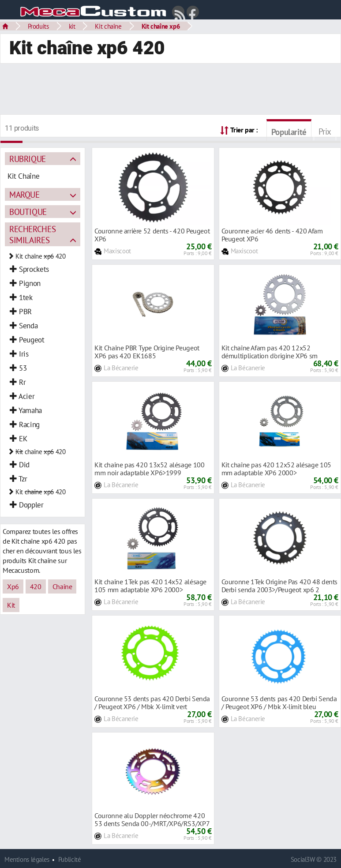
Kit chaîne (108, 26)
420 (36, 586)
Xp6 (13, 586)
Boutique (28, 212)
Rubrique (28, 159)
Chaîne (62, 586)
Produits (38, 26)
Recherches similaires (32, 234)
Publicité (70, 859)
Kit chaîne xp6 (161, 26)
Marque (24, 194)
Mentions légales (27, 859)
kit (72, 26)
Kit (11, 605)
